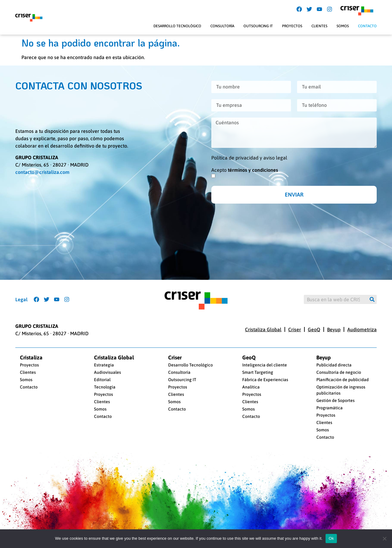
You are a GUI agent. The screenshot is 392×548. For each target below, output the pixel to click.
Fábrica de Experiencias (265, 380)
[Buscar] (372, 299)
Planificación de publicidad (343, 380)
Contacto (367, 26)
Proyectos (292, 26)
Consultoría (222, 26)
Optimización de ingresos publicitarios (341, 390)
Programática (330, 408)
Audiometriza (362, 329)
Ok (331, 538)
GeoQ (314, 329)
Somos (343, 26)
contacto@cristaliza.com (42, 172)
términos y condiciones (253, 170)
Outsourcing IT (258, 26)
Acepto (245, 170)
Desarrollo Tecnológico (177, 26)
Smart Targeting (258, 372)
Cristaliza (31, 358)
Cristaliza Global (263, 329)
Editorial (102, 380)
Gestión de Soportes (335, 400)
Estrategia (104, 365)
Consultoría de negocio (339, 372)
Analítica (251, 387)
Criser (295, 329)
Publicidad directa (334, 365)
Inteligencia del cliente (265, 365)
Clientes (319, 26)
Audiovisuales (107, 372)
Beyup (334, 329)
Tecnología (105, 387)
